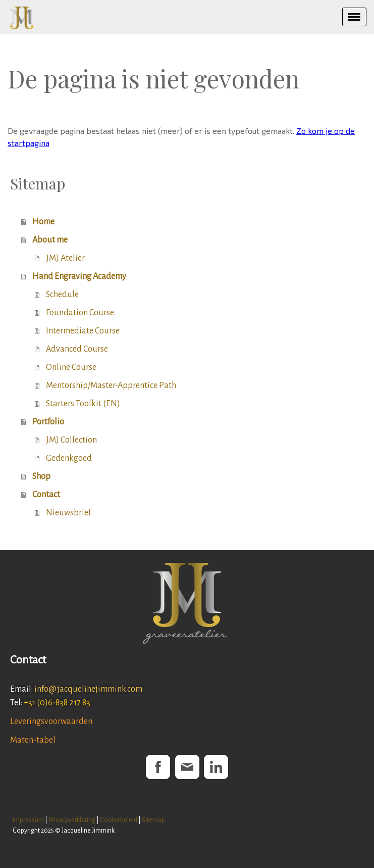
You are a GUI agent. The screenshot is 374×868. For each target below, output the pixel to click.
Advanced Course (77, 349)
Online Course (71, 367)
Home (43, 222)
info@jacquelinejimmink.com (88, 689)
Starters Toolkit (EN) (83, 404)
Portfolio (48, 422)
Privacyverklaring (72, 820)
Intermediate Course (83, 331)
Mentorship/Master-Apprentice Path (111, 385)
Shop (41, 476)
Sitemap (153, 820)
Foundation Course (80, 313)
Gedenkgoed (69, 458)
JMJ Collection (71, 440)
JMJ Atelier (65, 258)
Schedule (62, 295)
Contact (46, 495)
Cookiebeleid (119, 820)
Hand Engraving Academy (79, 276)
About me (50, 240)
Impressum (28, 820)
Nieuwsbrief (68, 513)
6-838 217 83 (69, 703)
